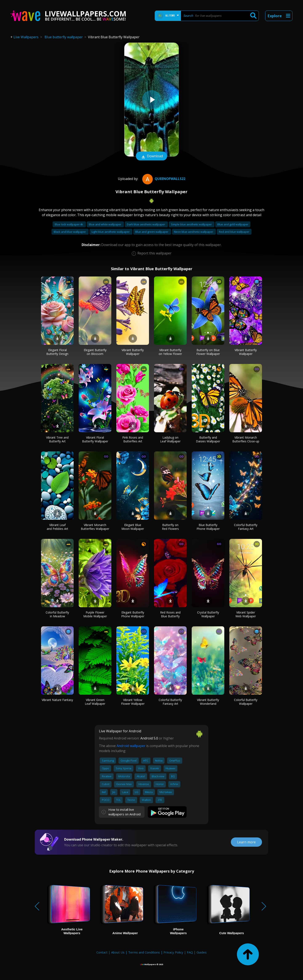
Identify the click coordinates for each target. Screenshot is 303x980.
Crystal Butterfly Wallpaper (208, 614)
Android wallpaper (131, 746)
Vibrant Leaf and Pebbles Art (57, 527)
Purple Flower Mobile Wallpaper (95, 614)
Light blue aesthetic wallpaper (111, 232)
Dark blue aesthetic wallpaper (146, 224)
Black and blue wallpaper (70, 232)
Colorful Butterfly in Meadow (57, 614)
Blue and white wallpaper (105, 224)
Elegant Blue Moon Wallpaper (133, 527)
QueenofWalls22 (163, 179)
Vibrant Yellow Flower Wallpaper (133, 702)
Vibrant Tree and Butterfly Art (57, 439)
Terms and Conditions (144, 952)
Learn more (246, 842)
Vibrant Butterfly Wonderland (208, 702)
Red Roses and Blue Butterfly (170, 614)
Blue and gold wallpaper (233, 224)
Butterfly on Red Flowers (170, 527)
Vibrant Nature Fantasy (57, 700)
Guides (202, 952)
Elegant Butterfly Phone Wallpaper (133, 614)
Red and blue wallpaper (234, 232)
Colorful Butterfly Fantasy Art (246, 527)
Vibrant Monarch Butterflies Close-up (246, 439)
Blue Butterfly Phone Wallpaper (208, 527)
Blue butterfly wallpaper (64, 37)
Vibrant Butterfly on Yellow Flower (170, 352)
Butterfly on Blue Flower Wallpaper (208, 352)
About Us (118, 952)
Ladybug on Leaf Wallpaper (170, 439)
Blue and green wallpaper (152, 232)
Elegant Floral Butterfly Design (57, 352)
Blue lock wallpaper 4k (69, 224)
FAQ (190, 952)
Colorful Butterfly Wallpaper (246, 702)
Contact (102, 952)
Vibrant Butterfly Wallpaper (133, 352)
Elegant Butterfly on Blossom (95, 352)
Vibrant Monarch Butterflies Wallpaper (95, 527)
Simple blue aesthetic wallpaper (192, 224)
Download (151, 156)
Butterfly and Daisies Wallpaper (208, 439)
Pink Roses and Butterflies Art (133, 439)
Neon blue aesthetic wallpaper (194, 232)
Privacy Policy (173, 952)
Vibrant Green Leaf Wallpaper (95, 702)
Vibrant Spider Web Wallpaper (246, 614)
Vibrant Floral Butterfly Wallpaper (95, 439)
